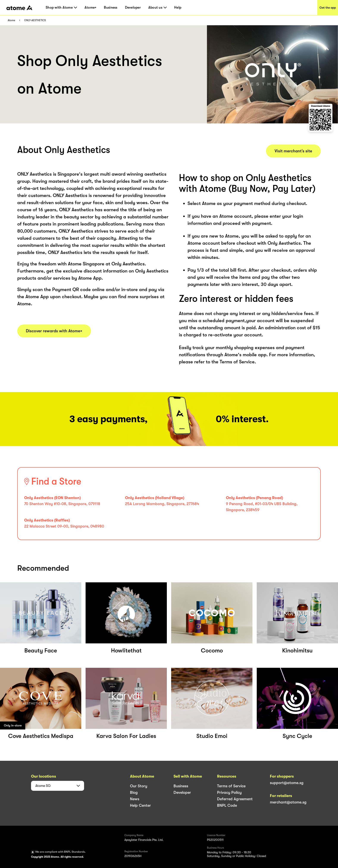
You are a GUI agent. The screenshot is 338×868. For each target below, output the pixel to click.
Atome (11, 20)
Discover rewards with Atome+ (54, 331)
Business (111, 8)
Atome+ (91, 8)
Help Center (140, 805)
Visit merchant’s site (293, 151)
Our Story (139, 786)
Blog (134, 792)
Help (178, 8)
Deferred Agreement (235, 799)
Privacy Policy (229, 792)
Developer (133, 8)
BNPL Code (227, 805)
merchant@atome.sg (288, 802)
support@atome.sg (287, 783)
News (135, 799)
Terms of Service (231, 786)
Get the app (328, 8)
